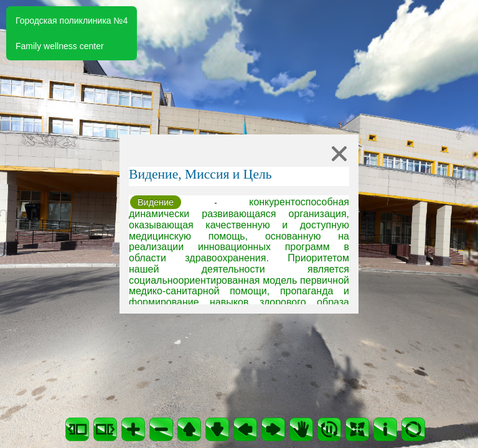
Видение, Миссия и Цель (200, 174)
